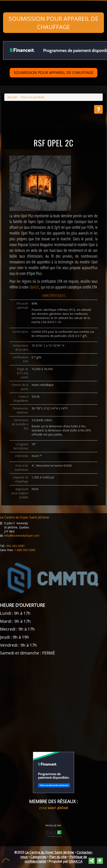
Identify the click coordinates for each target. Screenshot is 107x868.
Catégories (38, 857)
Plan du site (58, 857)
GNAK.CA (76, 862)
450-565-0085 (15, 546)
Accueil (12, 97)
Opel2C (34, 287)
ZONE (53, 808)
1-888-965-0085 (25, 550)
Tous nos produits (33, 97)
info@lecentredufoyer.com (22, 536)
